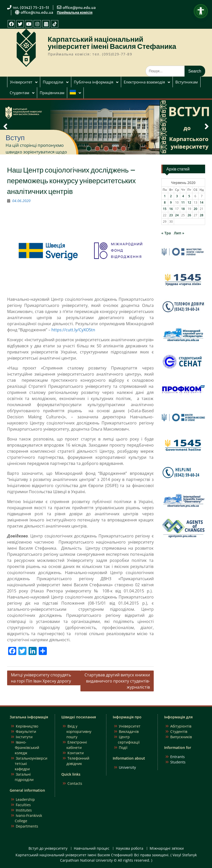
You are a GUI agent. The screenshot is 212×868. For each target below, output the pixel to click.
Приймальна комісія (75, 12)
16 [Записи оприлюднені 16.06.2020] (171, 209)
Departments (27, 826)
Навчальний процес (92, 849)
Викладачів (129, 731)
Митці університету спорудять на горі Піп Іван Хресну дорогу (41, 678)
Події (123, 748)
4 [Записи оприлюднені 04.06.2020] (183, 196)
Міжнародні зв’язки (167, 849)
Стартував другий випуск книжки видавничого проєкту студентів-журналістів (117, 681)
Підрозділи (53, 82)
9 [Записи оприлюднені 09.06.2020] (171, 202)
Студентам (19, 93)
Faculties (23, 805)
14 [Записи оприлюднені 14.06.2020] (202, 202)
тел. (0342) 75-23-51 (31, 8)
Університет (21, 82)
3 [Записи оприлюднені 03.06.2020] (177, 196)
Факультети (26, 731)
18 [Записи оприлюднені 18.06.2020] (183, 209)
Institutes (24, 810)
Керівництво (27, 726)
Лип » (179, 233)
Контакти (76, 753)
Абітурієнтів (181, 726)
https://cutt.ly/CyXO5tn (73, 330)
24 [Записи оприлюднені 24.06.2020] (177, 215)
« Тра (166, 233)
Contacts (75, 783)
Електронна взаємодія (144, 82)
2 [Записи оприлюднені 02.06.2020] (171, 196)
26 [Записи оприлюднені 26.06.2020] (189, 215)
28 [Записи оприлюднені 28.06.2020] (202, 215)
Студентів (179, 731)
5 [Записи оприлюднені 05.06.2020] (189, 196)
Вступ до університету (48, 849)
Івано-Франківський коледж (27, 748)
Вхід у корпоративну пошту (79, 731)
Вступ (15, 138)
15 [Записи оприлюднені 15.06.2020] (165, 209)
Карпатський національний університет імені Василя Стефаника (112, 43)
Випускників (181, 737)
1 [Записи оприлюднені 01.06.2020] (165, 196)
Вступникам (187, 82)
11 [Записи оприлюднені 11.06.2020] (183, 202)
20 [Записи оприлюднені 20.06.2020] (195, 209)
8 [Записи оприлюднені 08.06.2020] (165, 202)
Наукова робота (130, 849)
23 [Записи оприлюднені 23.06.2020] (171, 215)
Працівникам (52, 93)
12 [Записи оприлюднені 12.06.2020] (189, 202)
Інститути (24, 737)
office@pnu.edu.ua (79, 8)
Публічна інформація (94, 82)
